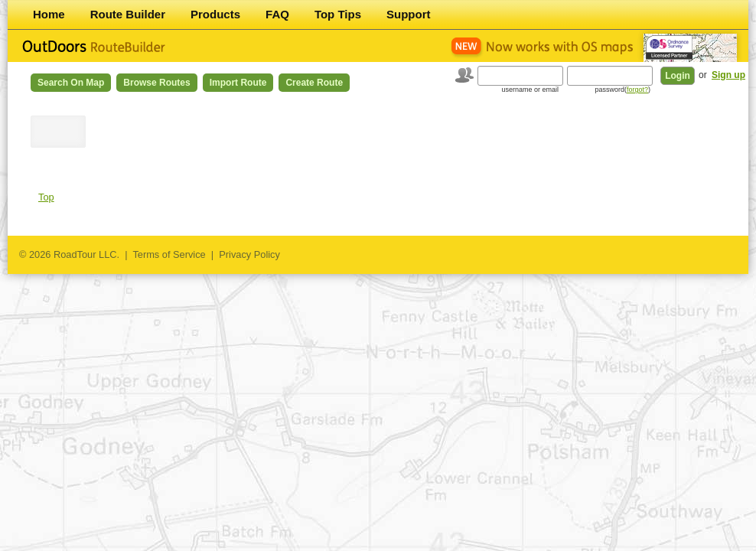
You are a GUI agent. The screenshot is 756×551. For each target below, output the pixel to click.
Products (215, 14)
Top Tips (338, 14)
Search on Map (71, 83)
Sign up (728, 75)
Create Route (314, 83)
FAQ (277, 14)
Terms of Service (169, 254)
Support (409, 14)
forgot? (637, 90)
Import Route (238, 83)
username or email (530, 90)
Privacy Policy (249, 254)
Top (46, 197)
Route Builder (128, 14)
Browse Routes (156, 83)
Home (49, 14)
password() (622, 90)
